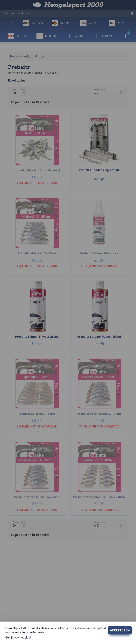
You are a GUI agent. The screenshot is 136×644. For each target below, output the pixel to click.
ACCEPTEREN (120, 630)
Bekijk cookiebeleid (18, 637)
